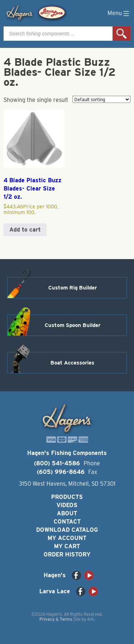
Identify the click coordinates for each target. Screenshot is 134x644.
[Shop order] (101, 99)
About (67, 513)
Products (67, 497)
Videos (67, 505)
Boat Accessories (72, 363)
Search (121, 34)
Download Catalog (67, 530)
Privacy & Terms (56, 619)
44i (91, 619)
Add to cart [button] (25, 230)
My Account (67, 538)
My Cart (67, 546)
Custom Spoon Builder (73, 325)
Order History (67, 554)
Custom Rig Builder (73, 288)
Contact (67, 522)
